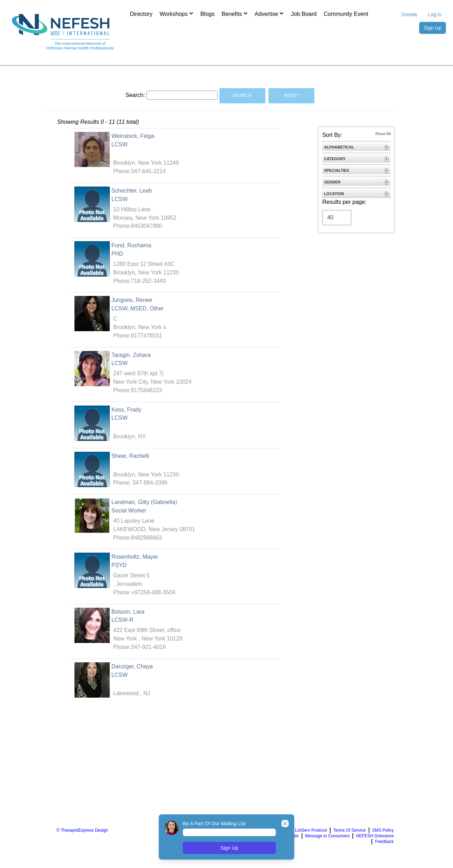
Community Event (346, 14)
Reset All (383, 134)
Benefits (235, 13)
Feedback (384, 845)
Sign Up (433, 28)
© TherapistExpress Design (82, 833)
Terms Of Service (350, 833)
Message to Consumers (328, 839)
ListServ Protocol (311, 833)
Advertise (269, 13)
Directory (141, 14)
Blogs (207, 14)
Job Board (304, 14)
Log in (435, 14)
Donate (409, 14)
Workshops (176, 13)
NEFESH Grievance (375, 839)
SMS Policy (383, 833)
